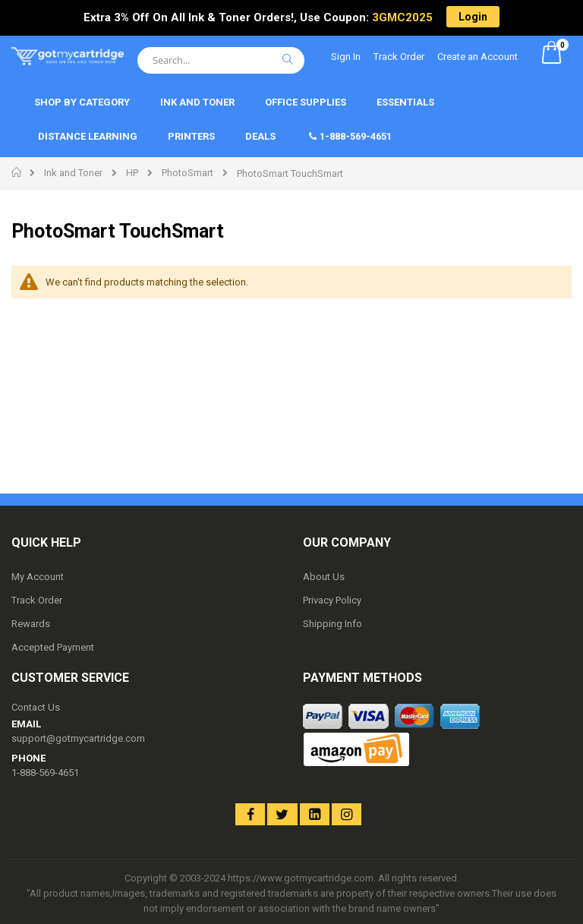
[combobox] (221, 60)
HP (132, 173)
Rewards (31, 624)
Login (473, 17)
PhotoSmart (188, 173)
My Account (38, 577)
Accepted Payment (53, 647)
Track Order (399, 57)
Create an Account (477, 57)
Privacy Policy (332, 600)
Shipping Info (332, 624)
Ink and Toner (73, 173)
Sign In (346, 57)
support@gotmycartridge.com (78, 738)
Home (17, 172)
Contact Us (36, 707)
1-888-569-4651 (45, 773)
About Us (324, 577)
